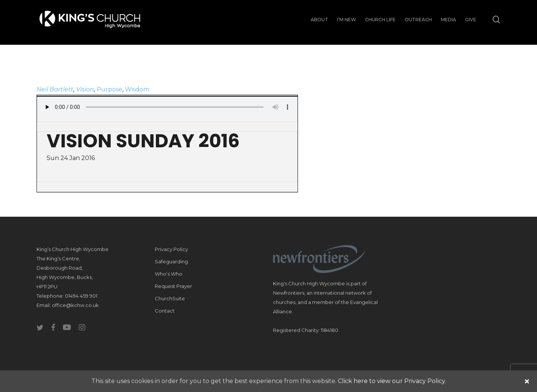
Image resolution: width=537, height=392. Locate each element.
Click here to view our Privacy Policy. (392, 381)
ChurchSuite (170, 298)
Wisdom (137, 89)
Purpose (109, 89)
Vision (85, 89)
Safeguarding (171, 261)
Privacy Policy (171, 249)
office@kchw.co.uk (75, 305)
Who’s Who (169, 274)
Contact (165, 311)
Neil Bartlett (55, 89)
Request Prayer (173, 286)
